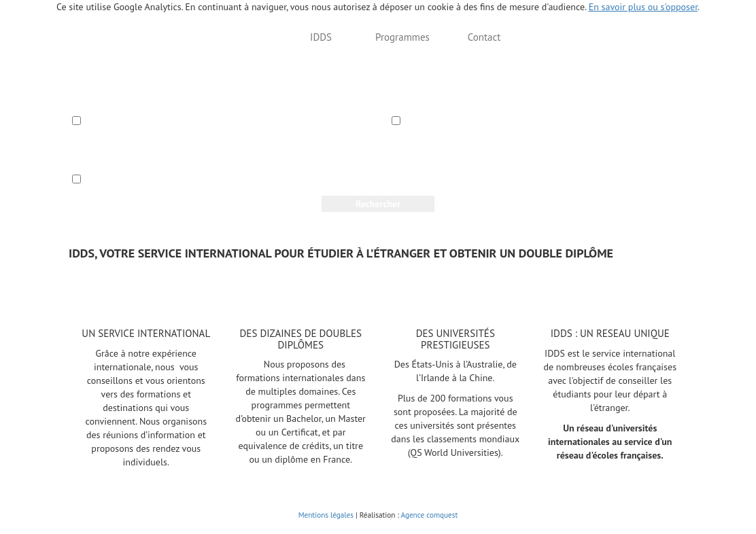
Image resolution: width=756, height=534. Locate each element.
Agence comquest (430, 515)
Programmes (402, 37)
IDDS (321, 37)
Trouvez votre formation (217, 37)
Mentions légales (326, 515)
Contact (484, 37)
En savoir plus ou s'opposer (643, 7)
